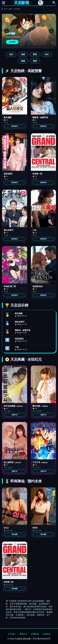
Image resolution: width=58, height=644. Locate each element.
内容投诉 (47, 634)
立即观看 (12, 42)
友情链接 (35, 634)
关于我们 (12, 634)
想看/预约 (15, 126)
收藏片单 (15, 415)
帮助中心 (23, 634)
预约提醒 (15, 534)
